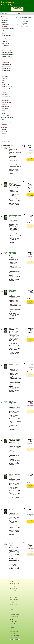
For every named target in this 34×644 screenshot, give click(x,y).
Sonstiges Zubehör (6, 121)
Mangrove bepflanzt (7, 70)
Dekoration (5, 22)
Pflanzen (4, 130)
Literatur (4, 110)
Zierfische (4, 133)
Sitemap (13, 629)
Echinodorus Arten (7, 49)
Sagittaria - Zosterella (7, 60)
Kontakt (12, 627)
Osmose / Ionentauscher (8, 117)
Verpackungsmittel (6, 123)
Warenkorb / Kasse (17, 7)
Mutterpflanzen (6, 77)
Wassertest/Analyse (7, 107)
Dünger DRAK (6, 84)
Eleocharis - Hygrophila (8, 53)
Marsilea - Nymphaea (7, 56)
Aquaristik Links (6, 142)
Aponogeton (5, 42)
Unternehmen (14, 621)
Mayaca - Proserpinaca (8, 34)
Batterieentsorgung (15, 625)
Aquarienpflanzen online (8, 138)
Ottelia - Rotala (6, 58)
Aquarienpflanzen (6, 24)
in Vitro (4, 75)
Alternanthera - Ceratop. (8, 28)
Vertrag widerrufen (15, 640)
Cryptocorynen (6, 45)
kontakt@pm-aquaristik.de (17, 590)
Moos (4, 80)
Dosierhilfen (5, 90)
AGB (12, 609)
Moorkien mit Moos (7, 69)
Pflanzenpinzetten (7, 96)
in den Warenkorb (30, 159)
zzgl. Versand (30, 150)
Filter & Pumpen (6, 116)
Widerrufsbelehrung (15, 616)
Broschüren (13, 623)
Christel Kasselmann (7, 140)
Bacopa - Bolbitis (6, 43)
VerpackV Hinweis (15, 615)
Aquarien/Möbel (6, 19)
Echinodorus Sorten (7, 51)
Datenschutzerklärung (16, 611)
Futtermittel (5, 105)
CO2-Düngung (5, 114)
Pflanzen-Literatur (7, 102)
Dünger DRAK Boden (7, 86)
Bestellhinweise (14, 638)
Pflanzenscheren (6, 98)
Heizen (4, 119)
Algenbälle (5, 78)
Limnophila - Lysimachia (8, 32)
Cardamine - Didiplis (7, 47)
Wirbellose (4, 131)
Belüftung (4, 112)
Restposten (5, 125)
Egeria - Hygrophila (7, 30)
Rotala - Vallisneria (7, 36)
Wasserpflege (5, 108)
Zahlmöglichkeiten (15, 636)
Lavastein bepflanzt (7, 64)
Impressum (13, 613)
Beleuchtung (5, 21)
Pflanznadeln (5, 94)
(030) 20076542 (15, 589)
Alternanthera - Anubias (8, 40)
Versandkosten (14, 634)
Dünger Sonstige (6, 88)
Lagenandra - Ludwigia (8, 54)
